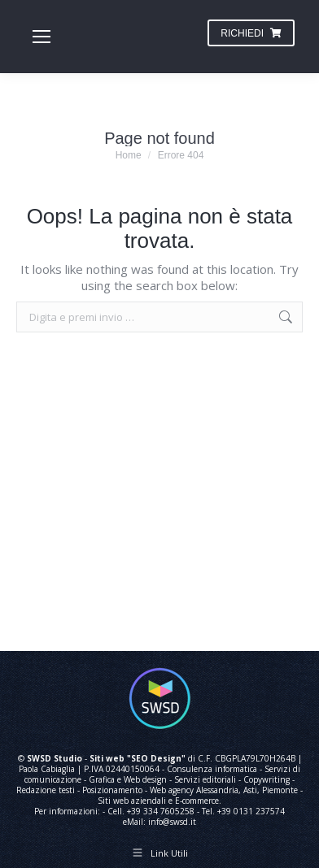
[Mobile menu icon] (42, 37)
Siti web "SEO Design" (138, 758)
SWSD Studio (55, 758)
